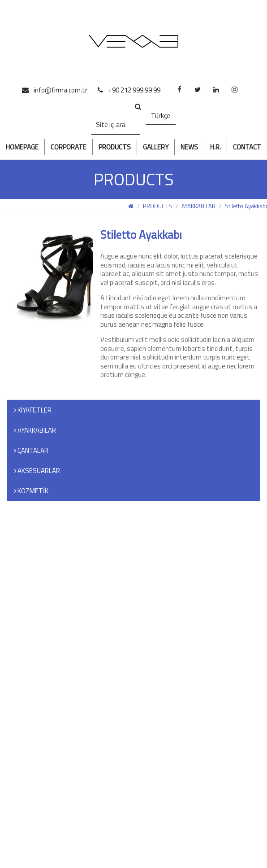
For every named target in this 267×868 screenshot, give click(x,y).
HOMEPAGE (22, 147)
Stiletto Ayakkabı (246, 206)
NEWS (189, 147)
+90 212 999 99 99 (129, 90)
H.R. (215, 147)
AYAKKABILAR (198, 206)
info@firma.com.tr (55, 90)
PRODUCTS (115, 147)
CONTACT (247, 147)
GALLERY (156, 147)
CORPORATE (69, 147)
